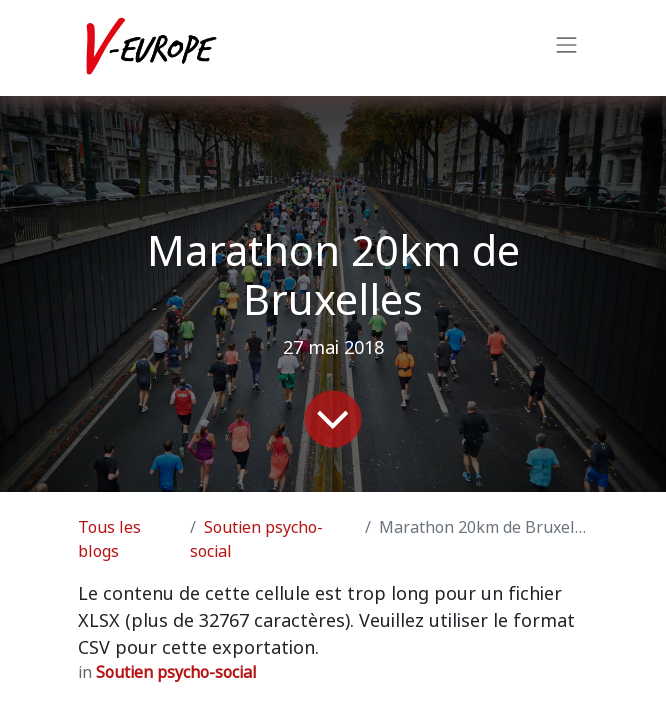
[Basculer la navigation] (567, 48)
